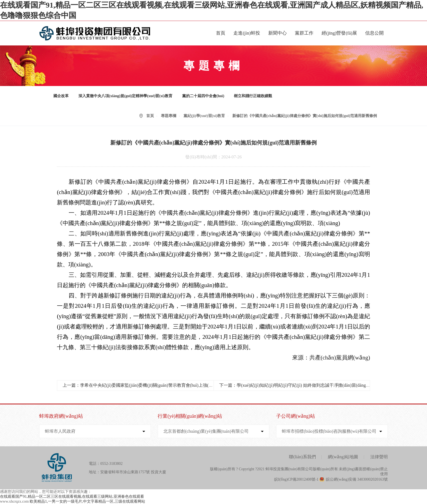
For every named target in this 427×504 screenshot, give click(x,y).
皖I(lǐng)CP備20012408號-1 (296, 479)
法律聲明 (379, 457)
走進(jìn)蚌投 (247, 33)
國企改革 (61, 96)
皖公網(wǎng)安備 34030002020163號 (357, 479)
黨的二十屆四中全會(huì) (203, 96)
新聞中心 (277, 33)
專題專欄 (169, 116)
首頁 (221, 33)
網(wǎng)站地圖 (343, 457)
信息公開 (374, 33)
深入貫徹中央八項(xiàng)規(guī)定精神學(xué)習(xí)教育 (125, 96)
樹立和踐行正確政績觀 (253, 96)
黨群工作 (304, 33)
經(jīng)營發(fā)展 (339, 33)
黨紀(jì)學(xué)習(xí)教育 (204, 116)
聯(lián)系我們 (302, 457)
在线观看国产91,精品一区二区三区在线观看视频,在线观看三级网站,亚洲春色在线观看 (72, 497)
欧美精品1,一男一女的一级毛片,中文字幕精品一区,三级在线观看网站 (87, 501)
